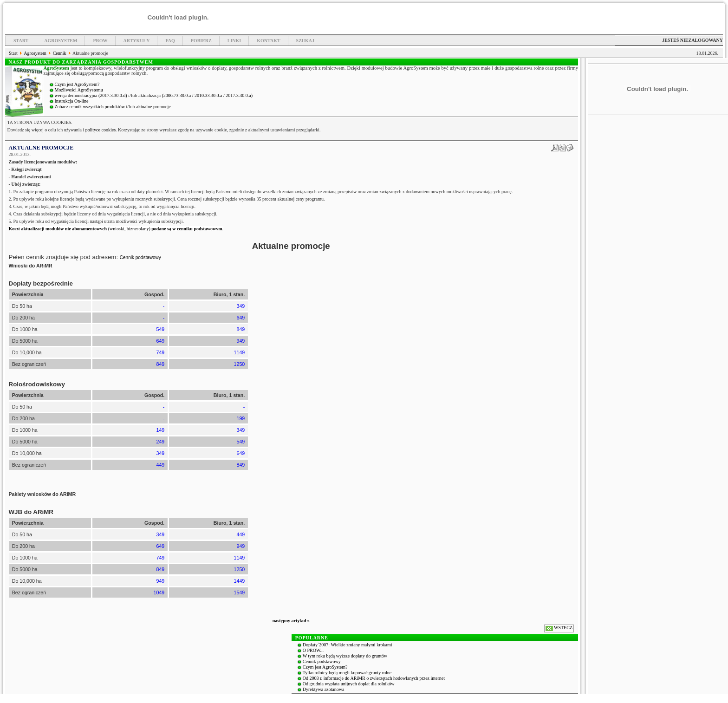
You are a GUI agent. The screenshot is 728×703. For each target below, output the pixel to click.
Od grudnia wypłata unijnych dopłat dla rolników (349, 684)
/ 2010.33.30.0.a (208, 95)
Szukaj (305, 41)
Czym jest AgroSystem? (77, 84)
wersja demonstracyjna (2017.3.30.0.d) (92, 95)
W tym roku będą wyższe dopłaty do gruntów (345, 656)
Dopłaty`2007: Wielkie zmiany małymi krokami (348, 645)
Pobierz (201, 41)
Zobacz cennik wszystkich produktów (91, 107)
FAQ (170, 41)
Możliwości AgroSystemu (79, 90)
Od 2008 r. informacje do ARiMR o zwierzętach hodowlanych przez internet (374, 678)
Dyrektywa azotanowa (324, 689)
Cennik (60, 53)
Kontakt (268, 41)
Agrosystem (61, 41)
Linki (234, 41)
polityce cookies (101, 130)
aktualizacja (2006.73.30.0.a (165, 95)
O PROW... (313, 650)
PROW (100, 41)
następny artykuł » (291, 621)
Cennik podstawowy (140, 257)
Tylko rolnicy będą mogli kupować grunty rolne (347, 673)
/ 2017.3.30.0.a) (238, 95)
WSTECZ (563, 628)
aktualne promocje (154, 107)
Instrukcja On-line (72, 101)
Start (21, 41)
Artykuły (137, 41)
